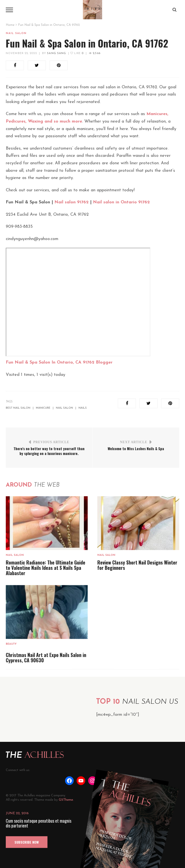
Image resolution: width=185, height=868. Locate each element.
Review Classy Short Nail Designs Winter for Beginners (137, 565)
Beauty (11, 644)
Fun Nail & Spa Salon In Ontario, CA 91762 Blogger (59, 362)
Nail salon (16, 33)
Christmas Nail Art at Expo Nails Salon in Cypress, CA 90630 (46, 657)
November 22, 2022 (21, 53)
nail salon (64, 408)
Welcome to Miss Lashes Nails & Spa (136, 448)
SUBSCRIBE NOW (27, 842)
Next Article (134, 442)
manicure (43, 408)
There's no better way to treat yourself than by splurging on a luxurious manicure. (49, 451)
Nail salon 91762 (72, 202)
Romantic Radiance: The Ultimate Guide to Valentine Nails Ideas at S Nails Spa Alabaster (46, 568)
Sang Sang (56, 53)
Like (77, 53)
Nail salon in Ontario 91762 (121, 202)
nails (83, 408)
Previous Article (51, 442)
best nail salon (18, 408)
